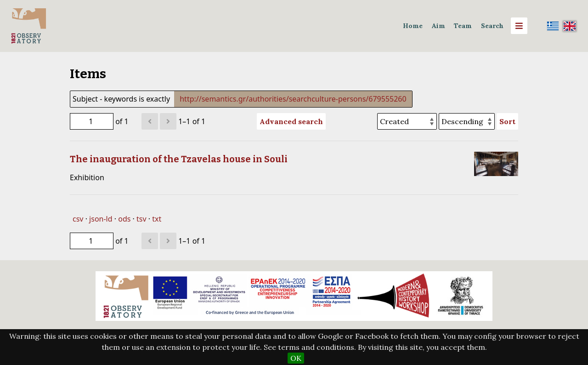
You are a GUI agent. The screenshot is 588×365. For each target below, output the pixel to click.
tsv (141, 219)
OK (296, 358)
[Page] (92, 121)
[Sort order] (467, 121)
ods (124, 219)
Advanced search (291, 121)
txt (157, 219)
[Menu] (519, 26)
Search (492, 26)
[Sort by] (407, 121)
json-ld (101, 219)
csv (78, 219)
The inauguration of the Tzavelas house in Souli (179, 159)
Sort (507, 121)
